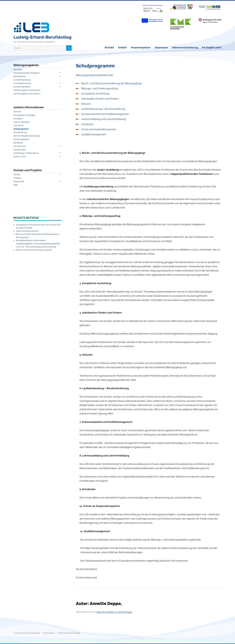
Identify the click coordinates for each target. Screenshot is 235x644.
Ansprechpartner (141, 48)
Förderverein (20, 150)
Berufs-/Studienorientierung (27, 136)
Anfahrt (122, 48)
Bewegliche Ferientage (24, 115)
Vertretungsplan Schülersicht (27, 90)
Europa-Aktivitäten (22, 87)
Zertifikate (18, 143)
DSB (15, 185)
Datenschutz (49, 633)
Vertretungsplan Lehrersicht (26, 94)
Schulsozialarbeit (21, 139)
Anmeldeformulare (22, 83)
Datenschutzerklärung (185, 48)
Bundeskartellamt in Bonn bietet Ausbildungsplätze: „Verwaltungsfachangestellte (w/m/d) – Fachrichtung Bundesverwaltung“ (38, 244)
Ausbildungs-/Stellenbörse (26, 153)
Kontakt (109, 48)
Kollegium (18, 119)
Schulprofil (19, 125)
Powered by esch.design (69, 633)
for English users (212, 48)
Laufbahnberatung (22, 80)
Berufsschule (20, 76)
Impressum (161, 48)
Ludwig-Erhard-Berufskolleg (43, 37)
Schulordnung (20, 132)
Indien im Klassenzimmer (27, 231)
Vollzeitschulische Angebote (27, 73)
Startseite (18, 69)
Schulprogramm (21, 129)
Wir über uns (19, 146)
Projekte (17, 178)
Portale (17, 175)
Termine (17, 112)
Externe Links (20, 157)
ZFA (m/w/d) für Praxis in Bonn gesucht (34, 250)
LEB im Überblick (21, 122)
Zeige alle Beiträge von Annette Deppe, (114, 612)
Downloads (19, 181)
